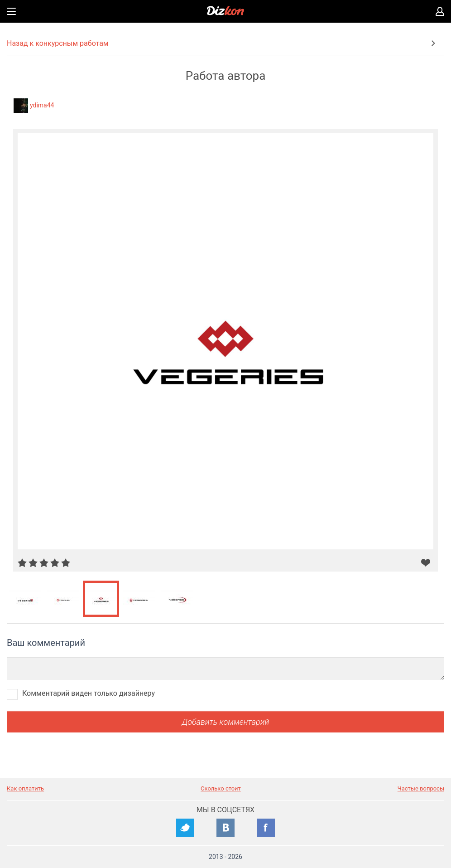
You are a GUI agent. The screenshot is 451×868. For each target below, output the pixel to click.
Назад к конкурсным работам (58, 43)
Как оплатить (25, 788)
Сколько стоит (221, 788)
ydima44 (42, 105)
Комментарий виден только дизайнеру (89, 693)
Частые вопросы (421, 788)
